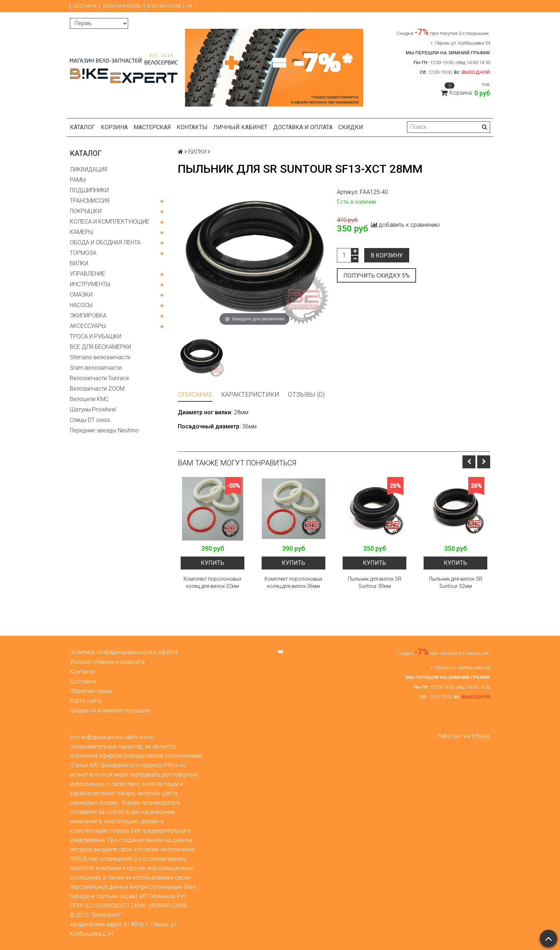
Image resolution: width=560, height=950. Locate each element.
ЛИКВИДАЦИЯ (89, 169)
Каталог (82, 127)
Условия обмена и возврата (107, 662)
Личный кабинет (240, 127)
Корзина (114, 127)
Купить (213, 563)
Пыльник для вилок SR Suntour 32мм (456, 582)
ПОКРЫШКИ (86, 211)
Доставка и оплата (303, 127)
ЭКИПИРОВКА (88, 316)
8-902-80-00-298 (164, 6)
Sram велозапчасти (96, 368)
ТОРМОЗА (83, 253)
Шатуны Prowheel (93, 409)
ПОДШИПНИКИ (89, 190)
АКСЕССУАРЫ (88, 326)
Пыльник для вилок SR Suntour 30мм (375, 582)
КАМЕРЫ (81, 232)
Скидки (351, 127)
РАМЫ (78, 180)
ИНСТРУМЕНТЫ (90, 284)
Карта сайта (86, 701)
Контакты (192, 127)
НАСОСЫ (81, 305)
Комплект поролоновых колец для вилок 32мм (213, 582)
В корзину (387, 255)
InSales (481, 736)
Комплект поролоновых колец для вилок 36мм (293, 582)
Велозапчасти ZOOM (97, 389)
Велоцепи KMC (89, 399)
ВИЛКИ (79, 263)
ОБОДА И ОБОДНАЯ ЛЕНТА (105, 242)
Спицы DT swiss (90, 420)
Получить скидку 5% (376, 276)
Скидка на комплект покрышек (110, 710)
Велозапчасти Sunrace (100, 378)
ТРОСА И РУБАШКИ (96, 336)
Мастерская (152, 127)
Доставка (85, 6)
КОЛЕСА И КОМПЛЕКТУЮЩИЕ (110, 222)
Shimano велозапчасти (100, 357)
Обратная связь (122, 6)
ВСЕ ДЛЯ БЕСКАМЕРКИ (100, 347)
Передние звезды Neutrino (104, 430)
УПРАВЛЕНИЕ (87, 274)
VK (190, 6)
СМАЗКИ (81, 295)
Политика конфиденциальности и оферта (124, 652)
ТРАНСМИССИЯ (90, 201)
